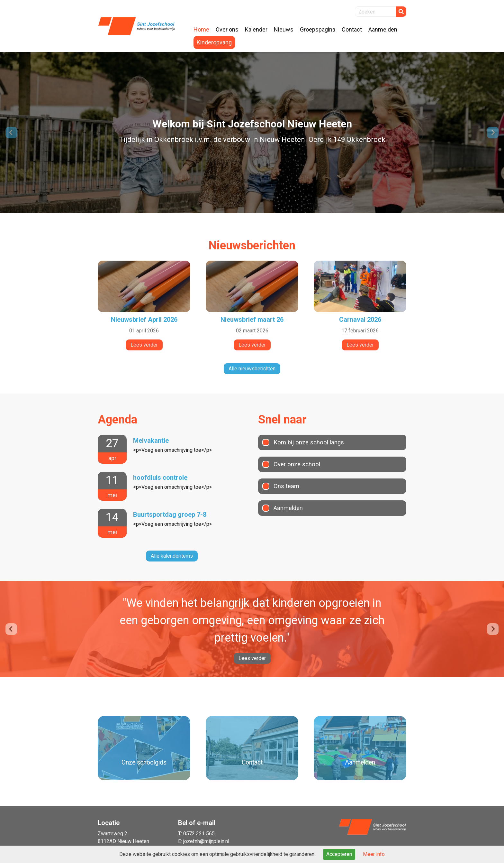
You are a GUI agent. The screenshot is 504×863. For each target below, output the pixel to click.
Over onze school (298, 464)
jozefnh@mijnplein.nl (206, 841)
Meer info (374, 854)
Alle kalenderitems (172, 556)
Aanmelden (289, 508)
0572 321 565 (199, 834)
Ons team (287, 486)
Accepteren (339, 854)
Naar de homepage (136, 26)
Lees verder (252, 658)
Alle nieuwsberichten (252, 369)
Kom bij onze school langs (311, 442)
